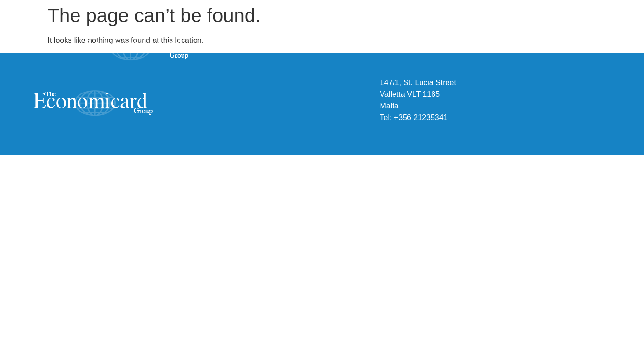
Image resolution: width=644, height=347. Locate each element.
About (404, 48)
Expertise (463, 48)
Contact (581, 48)
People (524, 48)
